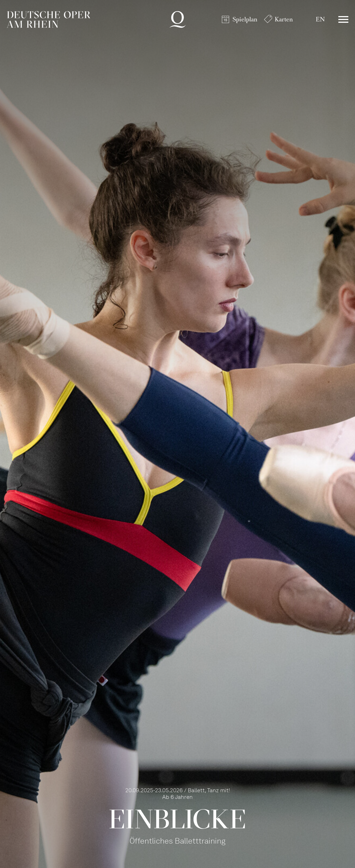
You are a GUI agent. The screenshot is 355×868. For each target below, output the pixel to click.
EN (320, 19)
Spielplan (245, 19)
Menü (343, 19)
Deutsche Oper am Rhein (49, 19)
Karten (284, 19)
